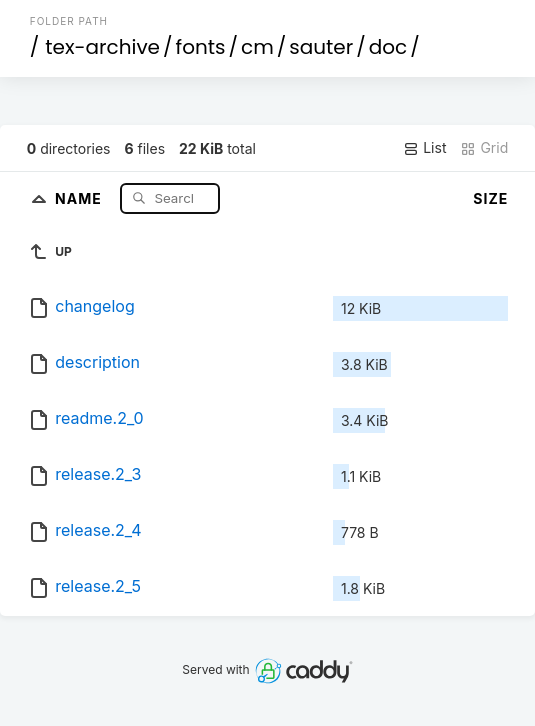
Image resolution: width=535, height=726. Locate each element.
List (424, 148)
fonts (201, 47)
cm (257, 47)
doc (388, 47)
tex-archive (102, 47)
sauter (321, 47)
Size (490, 198)
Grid (484, 148)
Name (80, 197)
